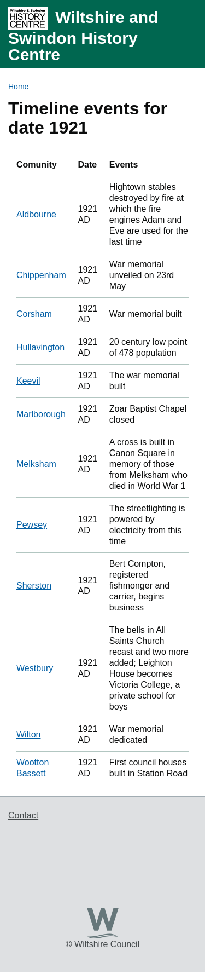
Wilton (28, 734)
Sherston (34, 586)
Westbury (35, 668)
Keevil (28, 381)
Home (18, 87)
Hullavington (40, 347)
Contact (23, 815)
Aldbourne (36, 214)
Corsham (34, 314)
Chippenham (41, 275)
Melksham (36, 464)
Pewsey (32, 525)
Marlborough (41, 414)
